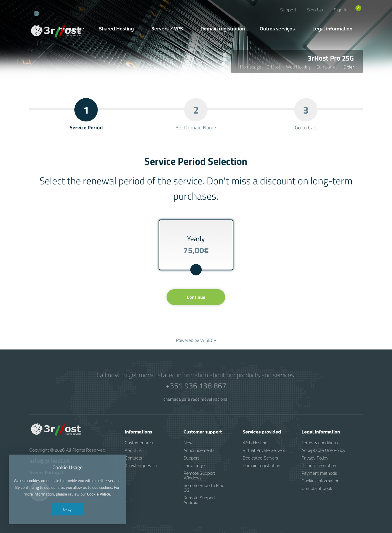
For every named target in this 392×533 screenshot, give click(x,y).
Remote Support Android (199, 500)
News (189, 443)
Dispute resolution (319, 466)
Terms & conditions (320, 443)
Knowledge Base (141, 466)
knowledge (194, 466)
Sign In (341, 10)
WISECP (208, 340)
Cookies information (320, 481)
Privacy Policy (315, 458)
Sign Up (315, 10)
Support (288, 10)
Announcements (199, 450)
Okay (67, 509)
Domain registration (261, 466)
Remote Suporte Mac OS (204, 488)
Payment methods (319, 473)
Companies (327, 67)
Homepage (251, 67)
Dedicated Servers (260, 458)
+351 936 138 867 (196, 386)
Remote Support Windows (199, 476)
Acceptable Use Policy (323, 450)
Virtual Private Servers (264, 450)
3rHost (274, 67)
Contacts (133, 458)
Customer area (139, 443)
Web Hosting (298, 67)
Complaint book (317, 489)
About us (133, 450)
